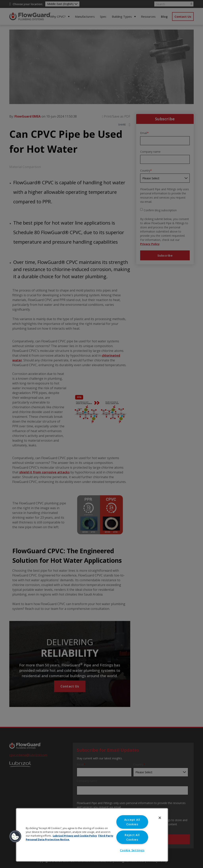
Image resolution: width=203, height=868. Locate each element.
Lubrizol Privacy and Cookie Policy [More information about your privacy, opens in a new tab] (75, 836)
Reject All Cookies (132, 837)
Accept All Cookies (132, 822)
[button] (15, 836)
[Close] (160, 818)
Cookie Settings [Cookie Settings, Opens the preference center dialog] (132, 850)
